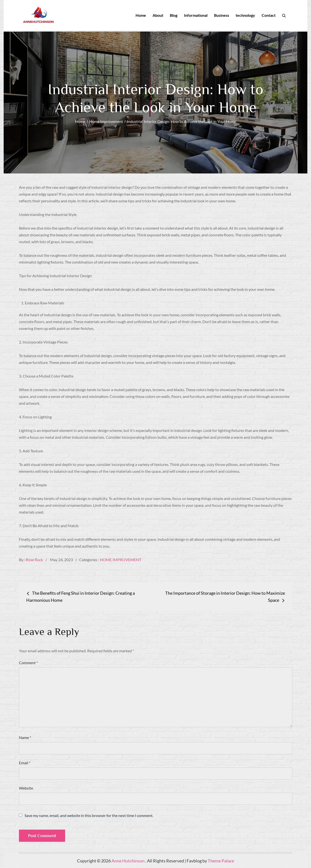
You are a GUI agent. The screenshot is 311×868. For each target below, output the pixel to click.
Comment (28, 663)
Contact (269, 15)
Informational (196, 15)
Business (222, 15)
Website (26, 788)
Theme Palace (221, 861)
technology (245, 15)
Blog (174, 15)
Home (141, 15)
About (158, 15)
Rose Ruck (34, 560)
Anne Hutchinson (128, 861)
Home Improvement (121, 560)
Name (25, 738)
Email (25, 763)
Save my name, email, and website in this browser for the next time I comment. (89, 816)
